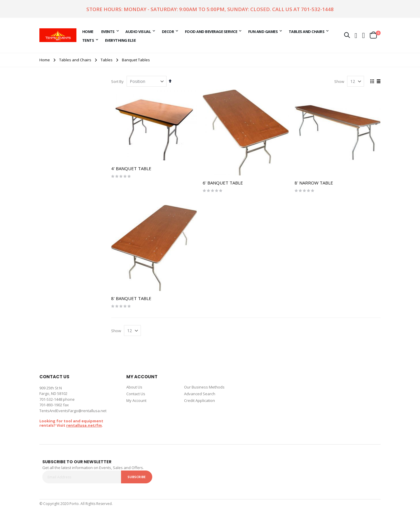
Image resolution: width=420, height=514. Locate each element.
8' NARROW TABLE (314, 183)
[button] (364, 35)
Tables (107, 60)
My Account (136, 400)
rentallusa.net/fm (84, 425)
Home (45, 60)
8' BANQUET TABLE (131, 298)
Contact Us (136, 394)
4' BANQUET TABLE (131, 168)
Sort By (117, 81)
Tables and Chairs (75, 60)
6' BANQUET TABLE (223, 183)
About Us (134, 387)
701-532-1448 (317, 9)
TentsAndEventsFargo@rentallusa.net (73, 411)
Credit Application (199, 400)
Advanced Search (200, 394)
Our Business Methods (204, 387)
